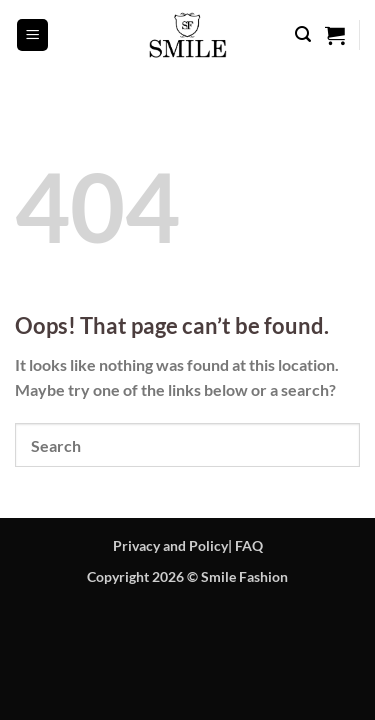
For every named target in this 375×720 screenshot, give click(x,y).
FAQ (249, 545)
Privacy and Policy (170, 545)
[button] (33, 35)
